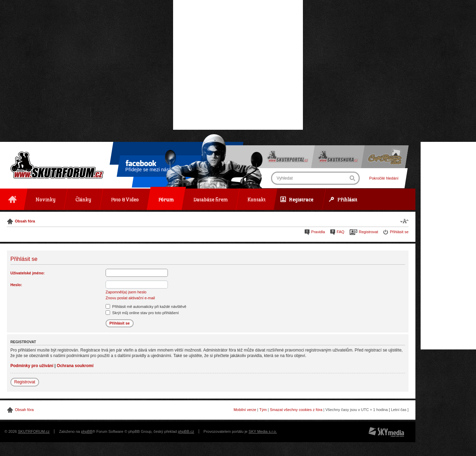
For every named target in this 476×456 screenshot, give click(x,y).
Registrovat (369, 232)
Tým (263, 410)
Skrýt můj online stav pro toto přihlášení (142, 313)
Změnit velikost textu (404, 221)
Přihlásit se (399, 232)
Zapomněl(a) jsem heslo (126, 292)
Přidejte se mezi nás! (148, 167)
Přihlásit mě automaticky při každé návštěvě (146, 307)
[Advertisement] (238, 65)
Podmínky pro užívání (32, 366)
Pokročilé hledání (384, 178)
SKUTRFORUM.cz (34, 431)
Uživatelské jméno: (28, 273)
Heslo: (16, 285)
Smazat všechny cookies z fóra (296, 410)
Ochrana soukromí (75, 366)
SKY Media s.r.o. (263, 431)
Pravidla (318, 232)
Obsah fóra (25, 221)
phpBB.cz (186, 431)
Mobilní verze (245, 410)
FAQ (341, 232)
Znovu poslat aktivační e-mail (130, 298)
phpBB (87, 431)
